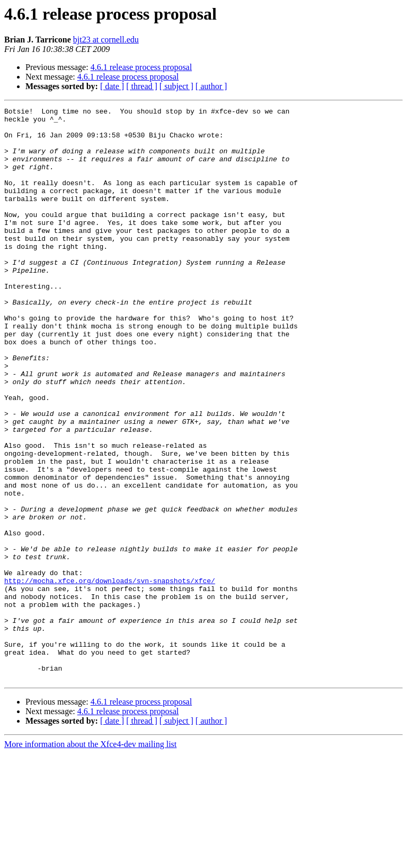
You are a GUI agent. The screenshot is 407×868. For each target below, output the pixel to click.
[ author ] (211, 86)
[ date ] (112, 86)
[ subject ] (176, 86)
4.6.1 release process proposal (141, 67)
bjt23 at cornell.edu (106, 40)
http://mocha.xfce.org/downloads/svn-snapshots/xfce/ (110, 676)
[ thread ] (142, 86)
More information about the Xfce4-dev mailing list (90, 859)
